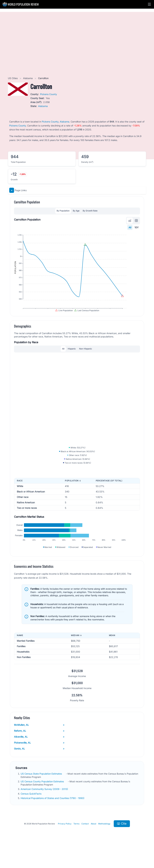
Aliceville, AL (39, 757)
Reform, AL (39, 751)
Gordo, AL (39, 768)
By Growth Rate (90, 211)
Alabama (28, 78)
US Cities (13, 78)
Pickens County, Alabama (56, 122)
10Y (137, 227)
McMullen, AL (39, 745)
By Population (63, 211)
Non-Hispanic (86, 358)
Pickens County (49, 94)
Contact (85, 843)
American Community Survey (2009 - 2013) (45, 809)
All (130, 227)
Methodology (104, 843)
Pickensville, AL (39, 763)
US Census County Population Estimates (43, 801)
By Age (76, 211)
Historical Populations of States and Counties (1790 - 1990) (53, 818)
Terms (76, 843)
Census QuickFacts (31, 813)
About (94, 843)
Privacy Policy (65, 843)
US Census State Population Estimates (42, 793)
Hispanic (72, 358)
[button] (149, 4)
